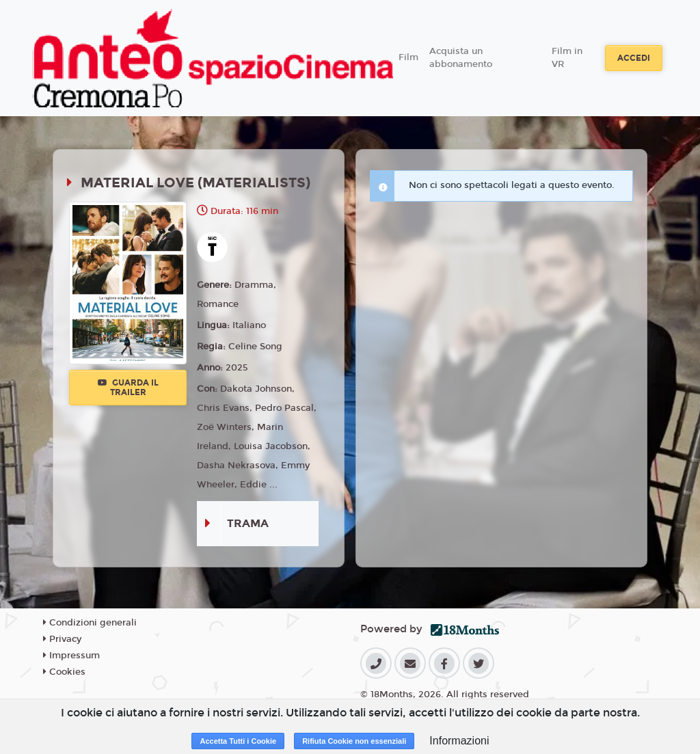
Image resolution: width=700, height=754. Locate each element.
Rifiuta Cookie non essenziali (354, 741)
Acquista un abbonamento (461, 58)
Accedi (634, 58)
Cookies (64, 672)
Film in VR (567, 58)
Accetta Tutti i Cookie (238, 741)
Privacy (62, 639)
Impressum (71, 656)
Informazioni (459, 741)
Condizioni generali (90, 623)
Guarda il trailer (128, 388)
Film (408, 57)
